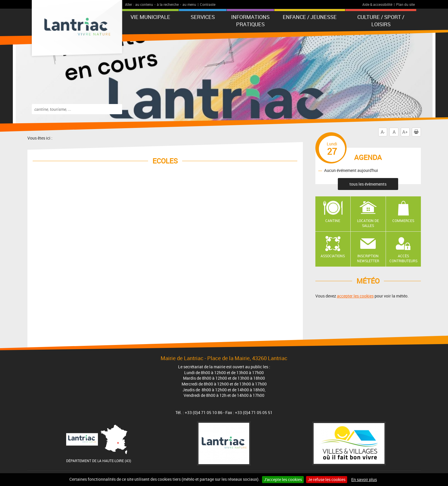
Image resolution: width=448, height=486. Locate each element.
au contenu (144, 4)
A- (383, 132)
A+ (405, 132)
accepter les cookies (355, 296)
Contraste (208, 4)
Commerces (403, 221)
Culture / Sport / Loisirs (381, 21)
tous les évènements (368, 184)
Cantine (333, 221)
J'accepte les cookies (283, 479)
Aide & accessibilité (377, 4)
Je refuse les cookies (327, 479)
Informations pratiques (250, 21)
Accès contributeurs (403, 258)
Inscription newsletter (368, 258)
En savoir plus (364, 479)
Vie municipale (150, 17)
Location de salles (368, 223)
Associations (333, 256)
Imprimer (417, 132)
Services (203, 17)
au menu (189, 4)
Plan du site (405, 4)
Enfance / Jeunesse (310, 17)
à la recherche (168, 4)
